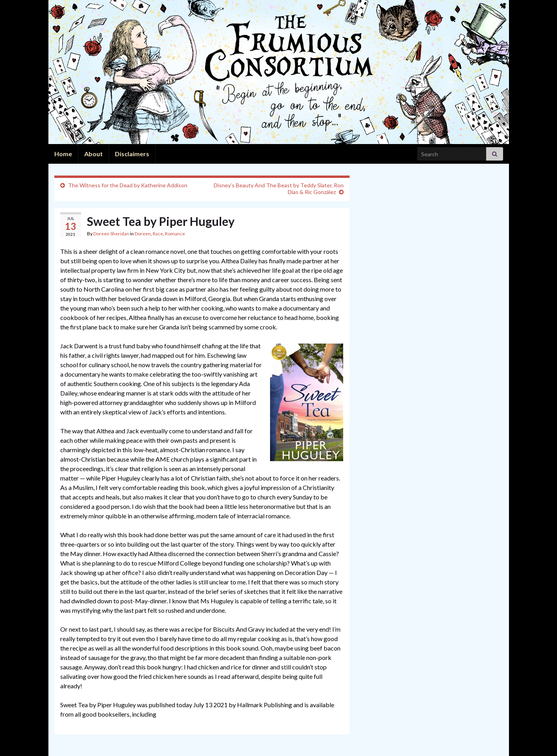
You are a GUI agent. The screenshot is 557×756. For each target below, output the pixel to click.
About (93, 154)
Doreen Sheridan (111, 234)
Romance (175, 234)
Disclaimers (132, 154)
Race (158, 234)
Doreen (143, 234)
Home (63, 154)
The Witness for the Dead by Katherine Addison (128, 185)
